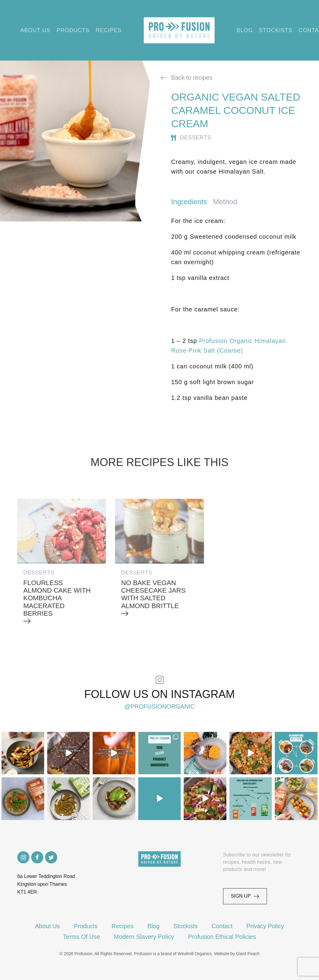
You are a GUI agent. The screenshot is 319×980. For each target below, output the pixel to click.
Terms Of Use (81, 937)
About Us (35, 30)
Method (225, 202)
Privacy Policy (265, 926)
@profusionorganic (160, 706)
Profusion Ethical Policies (222, 937)
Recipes (109, 30)
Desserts (196, 138)
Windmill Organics (195, 954)
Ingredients (189, 202)
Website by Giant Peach (237, 954)
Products (73, 30)
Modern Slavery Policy (144, 937)
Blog (245, 30)
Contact (222, 926)
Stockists (276, 30)
